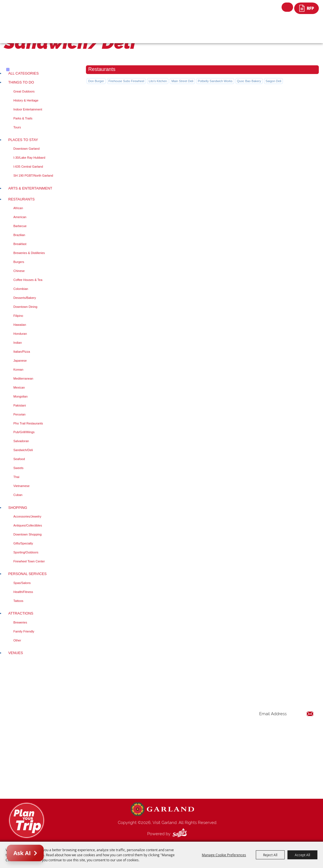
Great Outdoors (24, 91)
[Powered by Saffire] (181, 834)
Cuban (18, 495)
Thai (16, 477)
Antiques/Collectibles (28, 525)
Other (17, 640)
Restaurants (21, 199)
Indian (18, 343)
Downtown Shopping (28, 534)
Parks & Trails (23, 118)
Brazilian (19, 235)
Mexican (19, 387)
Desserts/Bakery (25, 298)
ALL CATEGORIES (23, 73)
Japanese (20, 361)
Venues (16, 653)
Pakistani (20, 405)
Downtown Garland (27, 149)
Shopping (18, 508)
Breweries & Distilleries (29, 253)
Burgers (19, 262)
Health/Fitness (23, 592)
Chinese (19, 271)
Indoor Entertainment (28, 109)
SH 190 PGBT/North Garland (33, 176)
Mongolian (21, 396)
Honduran (20, 334)
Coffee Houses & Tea (28, 280)
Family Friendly (24, 631)
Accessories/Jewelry (27, 516)
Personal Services (27, 574)
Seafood (19, 459)
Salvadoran (21, 441)
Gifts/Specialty (23, 543)
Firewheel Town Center (29, 561)
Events (195, 730)
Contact (196, 770)
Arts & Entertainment (30, 188)
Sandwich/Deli (23, 450)
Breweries (20, 622)
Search (287, 7)
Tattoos (18, 601)
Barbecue (20, 226)
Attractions (21, 613)
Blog (193, 756)
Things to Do (21, 82)
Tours (17, 127)
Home (195, 709)
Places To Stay (23, 140)
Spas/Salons (22, 583)
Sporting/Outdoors (26, 552)
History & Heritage (26, 100)
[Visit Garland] (32, 10)
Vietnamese (22, 486)
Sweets (18, 468)
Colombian (21, 289)
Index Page (199, 763)
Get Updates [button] (299, 732)
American (20, 217)
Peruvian (19, 414)
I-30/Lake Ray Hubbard (29, 158)
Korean (18, 370)
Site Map (197, 777)
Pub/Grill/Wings (24, 432)
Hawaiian (20, 325)
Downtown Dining (25, 307)
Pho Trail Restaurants (28, 423)
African (18, 208)
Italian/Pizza (22, 352)
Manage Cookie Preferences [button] (224, 855)
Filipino (18, 316)
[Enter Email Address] (286, 714)
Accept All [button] (302, 855)
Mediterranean (23, 378)
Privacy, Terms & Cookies (212, 783)
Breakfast (20, 244)
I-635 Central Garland (28, 167)
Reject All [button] (270, 855)
